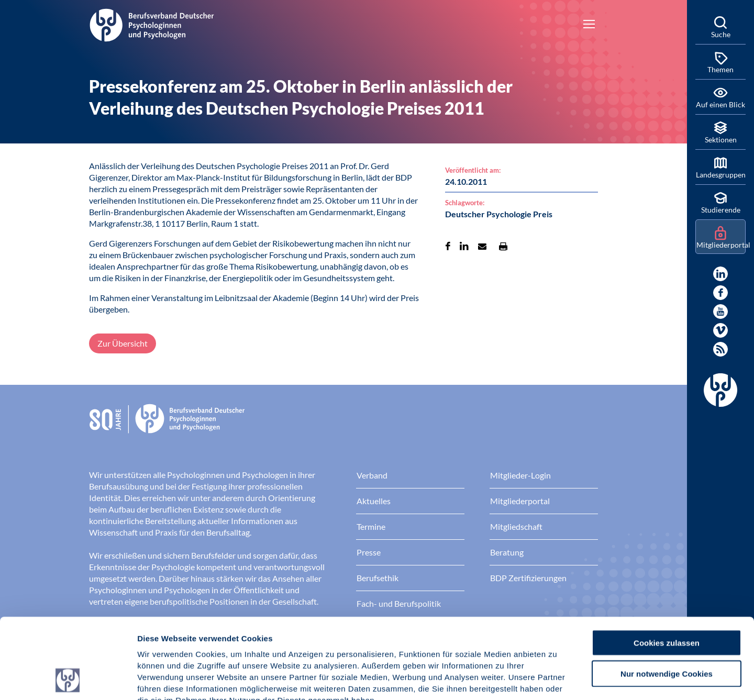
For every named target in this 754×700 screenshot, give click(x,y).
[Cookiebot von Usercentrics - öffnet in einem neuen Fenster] (68, 680)
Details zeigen (557, 679)
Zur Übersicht (123, 343)
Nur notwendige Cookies (667, 598)
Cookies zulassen (667, 567)
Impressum (160, 637)
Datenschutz (215, 637)
